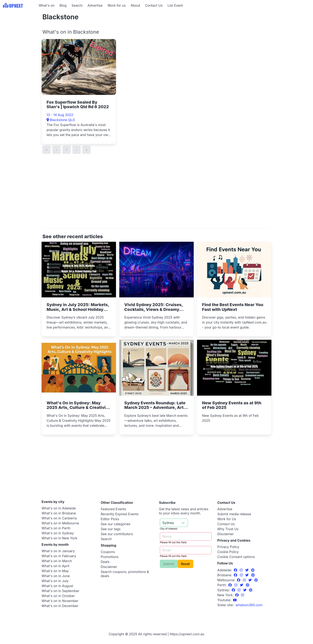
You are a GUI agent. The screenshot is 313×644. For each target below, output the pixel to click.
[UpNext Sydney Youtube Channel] (235, 600)
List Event (175, 5)
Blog (63, 5)
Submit (169, 564)
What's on (47, 5)
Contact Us (154, 5)
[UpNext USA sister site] (249, 605)
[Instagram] (242, 570)
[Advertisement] (19, 37)
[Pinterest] (253, 570)
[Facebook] (236, 570)
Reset (185, 564)
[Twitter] (247, 570)
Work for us (117, 5)
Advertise (95, 5)
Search (77, 5)
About (135, 5)
